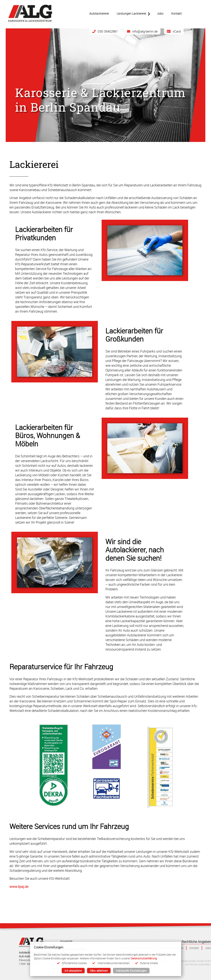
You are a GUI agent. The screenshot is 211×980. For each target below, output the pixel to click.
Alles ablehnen (99, 971)
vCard (174, 31)
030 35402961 (105, 31)
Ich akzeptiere (73, 971)
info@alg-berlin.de (142, 31)
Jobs (208, 948)
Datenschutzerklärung (144, 958)
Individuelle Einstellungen (131, 971)
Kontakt (194, 948)
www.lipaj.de (19, 887)
